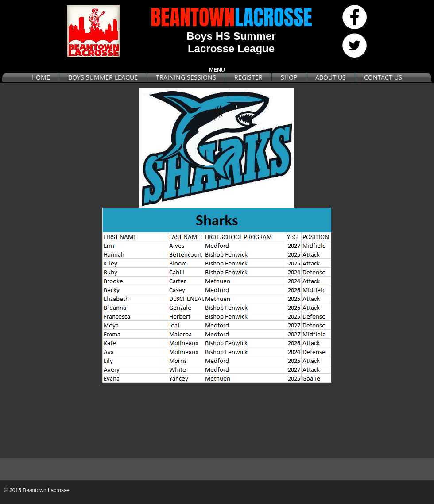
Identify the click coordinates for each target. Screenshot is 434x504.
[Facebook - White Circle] (355, 17)
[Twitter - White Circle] (355, 45)
